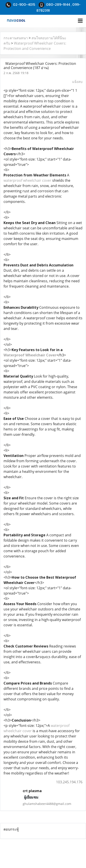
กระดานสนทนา (16, 38)
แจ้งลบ (77, 82)
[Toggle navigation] (80, 21)
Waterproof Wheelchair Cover (30, 355)
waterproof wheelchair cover (27, 180)
